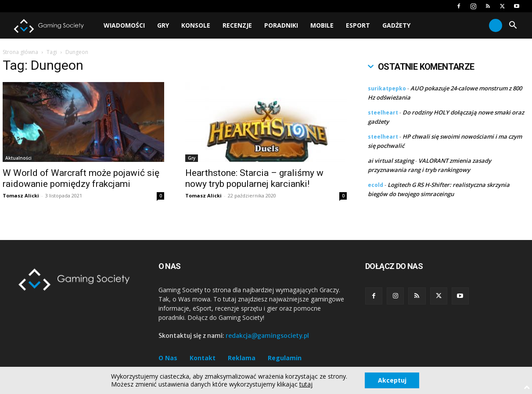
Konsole (196, 25)
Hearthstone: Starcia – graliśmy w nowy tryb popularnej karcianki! (254, 178)
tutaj (306, 384)
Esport (358, 25)
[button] (513, 26)
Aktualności (18, 158)
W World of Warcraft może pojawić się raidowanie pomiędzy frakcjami (81, 178)
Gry (163, 25)
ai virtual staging (391, 161)
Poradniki (281, 25)
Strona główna (20, 52)
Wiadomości (124, 25)
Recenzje (237, 25)
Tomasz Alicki (21, 195)
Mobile (322, 25)
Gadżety (396, 25)
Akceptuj (392, 380)
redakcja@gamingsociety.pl (267, 336)
